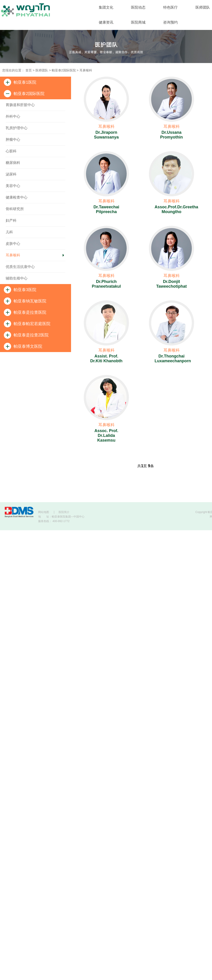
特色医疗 (170, 7)
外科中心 (13, 116)
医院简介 (64, 512)
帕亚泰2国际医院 (64, 70)
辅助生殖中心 (17, 278)
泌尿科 (11, 174)
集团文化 (106, 7)
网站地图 (44, 512)
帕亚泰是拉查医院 (25, 312)
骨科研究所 (15, 209)
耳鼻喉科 (86, 70)
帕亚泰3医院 (20, 290)
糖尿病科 (13, 163)
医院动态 (138, 7)
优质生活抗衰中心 (20, 267)
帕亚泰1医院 (20, 82)
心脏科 (11, 151)
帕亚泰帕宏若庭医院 (27, 324)
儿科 (9, 232)
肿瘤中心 (13, 140)
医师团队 (42, 70)
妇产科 (11, 220)
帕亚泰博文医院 (23, 346)
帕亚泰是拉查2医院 (26, 335)
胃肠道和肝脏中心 (20, 105)
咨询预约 (170, 22)
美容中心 (13, 186)
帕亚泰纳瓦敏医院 (25, 301)
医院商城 (138, 22)
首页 (29, 70)
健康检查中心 (17, 197)
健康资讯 (106, 22)
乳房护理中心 (17, 128)
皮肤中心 (13, 244)
